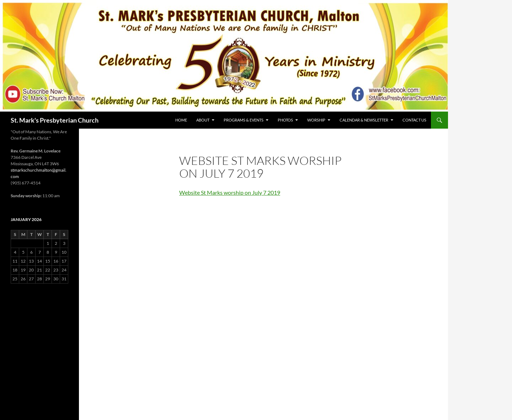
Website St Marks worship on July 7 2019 (230, 192)
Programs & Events (244, 120)
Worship (316, 120)
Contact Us (414, 120)
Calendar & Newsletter (364, 120)
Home (181, 120)
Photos (285, 120)
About (203, 120)
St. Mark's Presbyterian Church (55, 120)
